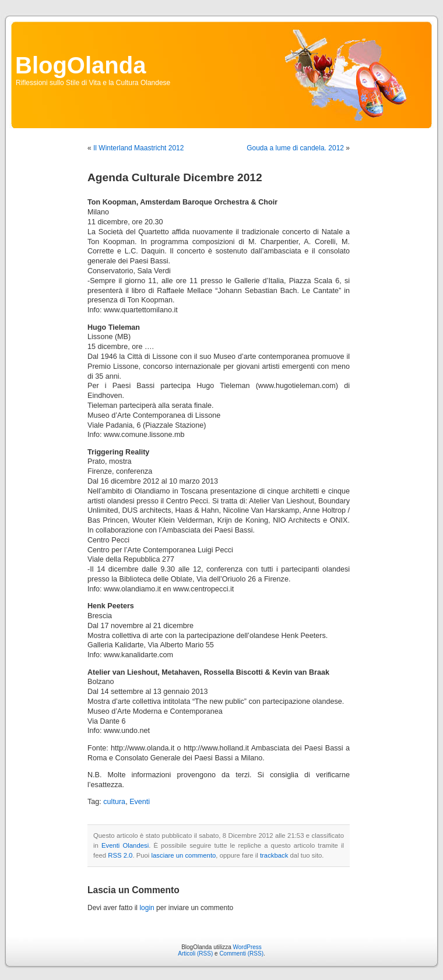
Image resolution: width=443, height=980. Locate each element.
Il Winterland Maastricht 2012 (138, 148)
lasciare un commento (184, 855)
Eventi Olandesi (125, 845)
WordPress (247, 947)
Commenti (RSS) (241, 953)
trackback (274, 855)
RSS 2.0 (120, 855)
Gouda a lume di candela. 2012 (295, 148)
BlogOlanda (80, 65)
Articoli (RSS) (195, 953)
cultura (114, 802)
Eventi (140, 802)
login (147, 908)
